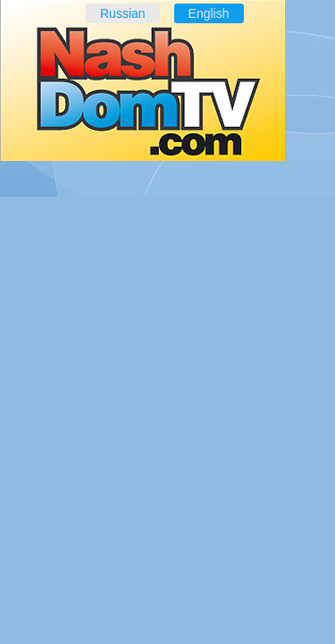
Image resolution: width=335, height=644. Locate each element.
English (209, 13)
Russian (123, 13)
